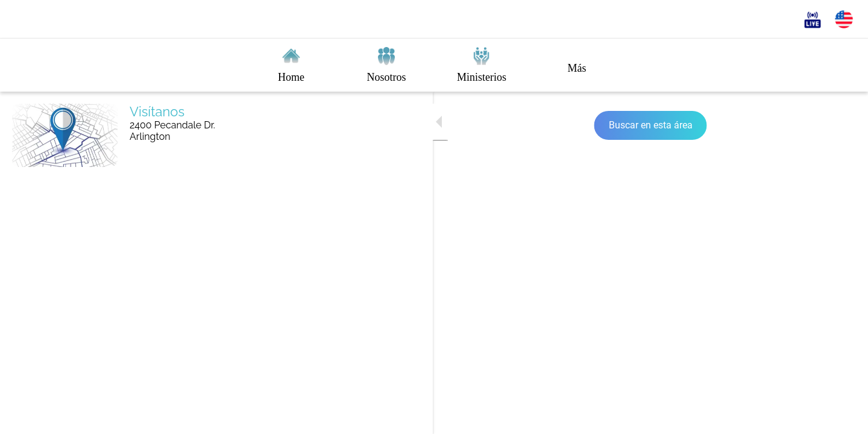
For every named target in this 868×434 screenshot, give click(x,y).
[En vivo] (813, 19)
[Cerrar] (24, 19)
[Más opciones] (577, 65)
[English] (844, 19)
